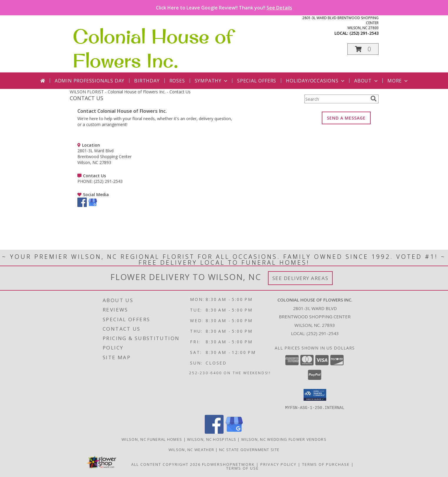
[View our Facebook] (82, 205)
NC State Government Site (249, 449)
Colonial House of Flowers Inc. (153, 48)
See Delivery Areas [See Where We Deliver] (300, 278)
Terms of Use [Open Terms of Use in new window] (243, 468)
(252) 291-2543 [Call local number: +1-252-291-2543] (364, 33)
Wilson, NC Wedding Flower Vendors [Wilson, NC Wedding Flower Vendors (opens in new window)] (284, 439)
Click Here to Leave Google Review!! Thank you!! (224, 8)
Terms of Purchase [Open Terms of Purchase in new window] (326, 464)
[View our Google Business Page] (93, 205)
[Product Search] (336, 99)
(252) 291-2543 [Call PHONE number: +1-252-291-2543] (108, 181)
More (398, 81)
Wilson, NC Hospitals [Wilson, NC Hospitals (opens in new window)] (212, 439)
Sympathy (212, 81)
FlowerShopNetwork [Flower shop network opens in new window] (228, 464)
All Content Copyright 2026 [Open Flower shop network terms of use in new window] (166, 464)
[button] (363, 49)
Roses (177, 81)
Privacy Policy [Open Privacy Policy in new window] (278, 464)
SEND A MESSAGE (346, 118)
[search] (374, 99)
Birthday (147, 81)
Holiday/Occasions (316, 81)
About (367, 81)
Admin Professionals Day (90, 81)
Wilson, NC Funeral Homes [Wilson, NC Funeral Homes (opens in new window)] (152, 439)
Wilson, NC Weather (191, 449)
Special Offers (257, 81)
